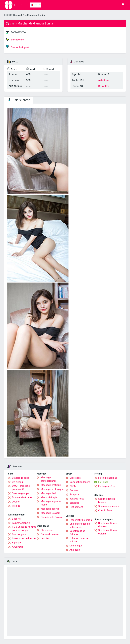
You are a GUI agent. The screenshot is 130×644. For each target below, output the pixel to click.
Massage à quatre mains (51, 503)
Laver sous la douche (24, 538)
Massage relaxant (51, 513)
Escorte (16, 519)
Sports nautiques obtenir (108, 532)
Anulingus (17, 547)
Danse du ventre (50, 534)
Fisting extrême (107, 486)
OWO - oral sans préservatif (21, 487)
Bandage (74, 503)
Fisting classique (108, 478)
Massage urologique (52, 489)
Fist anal (103, 482)
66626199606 (18, 32)
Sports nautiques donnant (108, 525)
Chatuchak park (18, 47)
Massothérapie (49, 497)
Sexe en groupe (20, 493)
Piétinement (76, 507)
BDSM (73, 486)
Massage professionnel (48, 479)
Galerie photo (19, 100)
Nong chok (15, 40)
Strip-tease (47, 530)
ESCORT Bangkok (13, 15)
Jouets (16, 502)
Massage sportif (50, 509)
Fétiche (16, 506)
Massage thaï (48, 493)
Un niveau (17, 482)
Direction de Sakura (52, 517)
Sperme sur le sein (109, 506)
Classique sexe (20, 478)
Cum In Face (105, 510)
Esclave (74, 490)
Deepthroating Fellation (77, 533)
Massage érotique (51, 485)
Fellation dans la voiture (79, 540)
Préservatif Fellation (81, 520)
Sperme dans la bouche (107, 500)
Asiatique (104, 80)
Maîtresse (75, 478)
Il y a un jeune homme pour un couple (24, 528)
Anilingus (75, 550)
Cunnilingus (76, 546)
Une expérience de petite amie (80, 525)
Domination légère (80, 482)
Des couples (19, 534)
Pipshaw (17, 543)
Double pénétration (23, 497)
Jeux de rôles (77, 499)
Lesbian (45, 538)
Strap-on (74, 494)
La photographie (21, 523)
